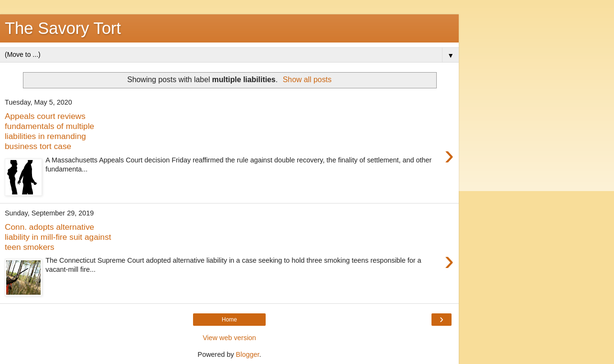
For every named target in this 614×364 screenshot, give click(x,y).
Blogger (248, 354)
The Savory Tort (63, 28)
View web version (229, 338)
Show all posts (307, 80)
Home (229, 320)
